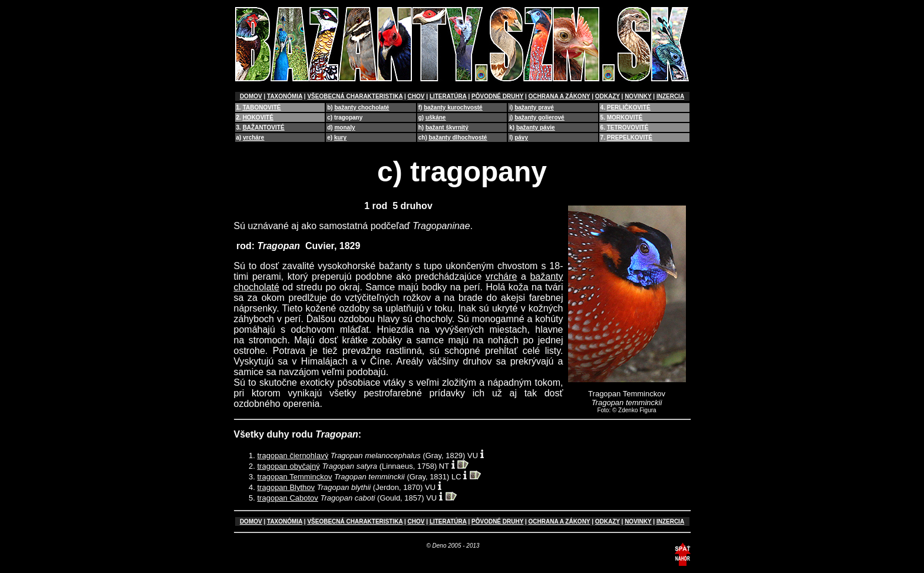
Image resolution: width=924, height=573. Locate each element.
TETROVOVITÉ (628, 127)
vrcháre (253, 138)
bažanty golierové (539, 117)
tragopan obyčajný (289, 466)
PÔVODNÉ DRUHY (497, 96)
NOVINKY (638, 96)
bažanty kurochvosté (453, 107)
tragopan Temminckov (295, 477)
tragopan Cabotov (288, 498)
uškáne (435, 117)
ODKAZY (608, 96)
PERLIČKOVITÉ (629, 107)
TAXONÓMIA (285, 96)
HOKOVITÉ (258, 117)
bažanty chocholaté (362, 107)
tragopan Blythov (286, 487)
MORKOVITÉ (625, 117)
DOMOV (251, 96)
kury (340, 138)
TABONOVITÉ (262, 107)
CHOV (416, 96)
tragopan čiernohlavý (293, 456)
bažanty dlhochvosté (458, 138)
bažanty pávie (536, 127)
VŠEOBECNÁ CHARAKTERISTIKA (355, 96)
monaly (344, 127)
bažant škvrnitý (447, 127)
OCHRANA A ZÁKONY (560, 96)
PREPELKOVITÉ (630, 138)
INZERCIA (670, 96)
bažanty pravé (534, 107)
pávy (521, 138)
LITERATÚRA (448, 96)
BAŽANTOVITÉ (264, 127)
